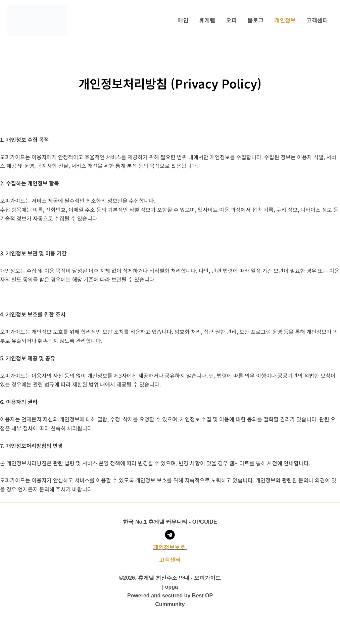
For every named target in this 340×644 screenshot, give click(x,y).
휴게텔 (207, 20)
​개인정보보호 (169, 547)
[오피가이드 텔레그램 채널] (170, 535)
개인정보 (285, 20)
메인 (183, 20)
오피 (231, 20)
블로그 (255, 20)
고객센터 (317, 20)
